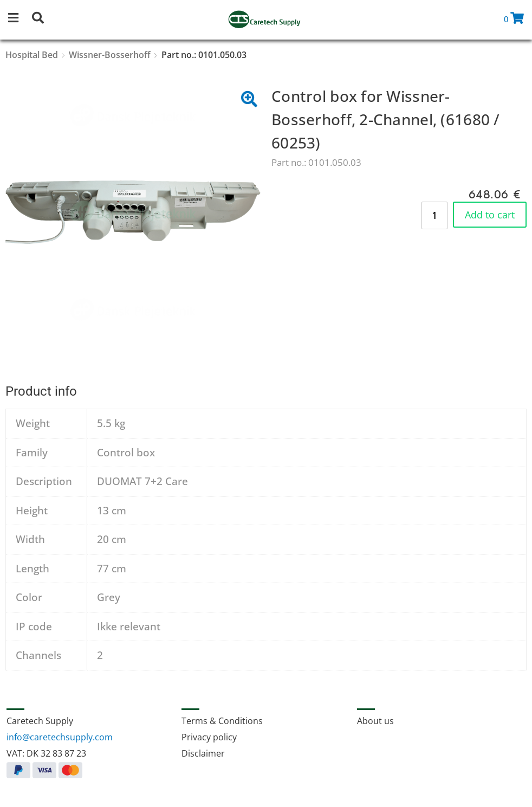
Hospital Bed (32, 55)
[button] (19, 20)
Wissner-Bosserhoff (110, 55)
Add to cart (490, 215)
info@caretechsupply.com (60, 737)
